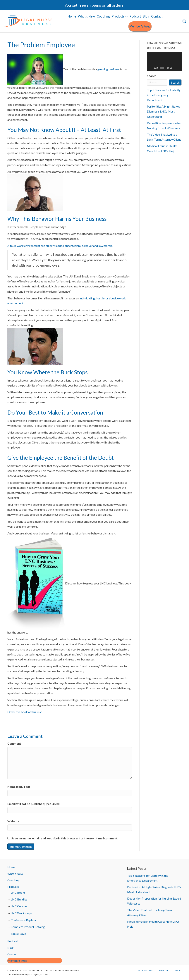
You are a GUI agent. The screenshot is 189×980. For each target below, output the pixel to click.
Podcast (135, 16)
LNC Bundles (19, 899)
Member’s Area (140, 26)
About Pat (163, 970)
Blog (146, 16)
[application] (164, 62)
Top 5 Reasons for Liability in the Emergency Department (164, 95)
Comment (14, 743)
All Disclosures (145, 970)
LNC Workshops (21, 913)
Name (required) (19, 787)
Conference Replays (23, 920)
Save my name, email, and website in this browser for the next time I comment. (65, 838)
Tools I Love (18, 934)
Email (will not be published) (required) (33, 804)
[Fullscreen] (179, 68)
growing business (108, 69)
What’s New (86, 16)
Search (152, 76)
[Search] (184, 21)
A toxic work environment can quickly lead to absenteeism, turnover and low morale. (60, 246)
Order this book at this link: (25, 712)
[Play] (152, 68)
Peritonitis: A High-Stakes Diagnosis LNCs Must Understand (163, 111)
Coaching (103, 16)
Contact (157, 16)
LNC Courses (19, 906)
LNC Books (18, 892)
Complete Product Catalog (28, 927)
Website (13, 821)
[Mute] (175, 68)
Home (72, 16)
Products (118, 16)
